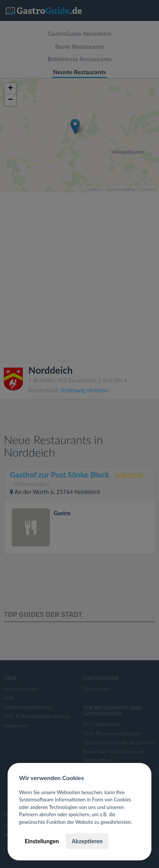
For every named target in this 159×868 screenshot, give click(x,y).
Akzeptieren (87, 841)
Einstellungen (42, 841)
